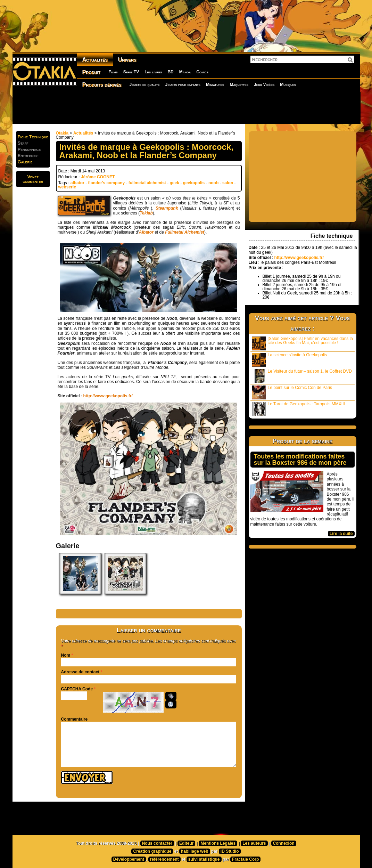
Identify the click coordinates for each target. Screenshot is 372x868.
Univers (127, 60)
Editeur (186, 843)
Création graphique (152, 851)
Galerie (25, 162)
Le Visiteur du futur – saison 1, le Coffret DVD (302, 376)
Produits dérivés (102, 85)
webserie (67, 187)
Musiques (288, 84)
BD (170, 72)
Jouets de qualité (144, 84)
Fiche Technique (33, 137)
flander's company (107, 183)
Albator (146, 232)
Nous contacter (157, 843)
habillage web (195, 851)
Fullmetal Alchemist (185, 232)
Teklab (146, 213)
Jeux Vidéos (264, 84)
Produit (92, 72)
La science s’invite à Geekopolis (290, 360)
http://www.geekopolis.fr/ (108, 396)
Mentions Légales (218, 843)
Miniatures (215, 84)
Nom (66, 655)
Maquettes (239, 84)
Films (113, 72)
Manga (185, 72)
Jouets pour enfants (183, 84)
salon (228, 183)
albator (77, 183)
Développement (129, 859)
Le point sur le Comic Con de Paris (292, 392)
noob (213, 183)
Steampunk (167, 208)
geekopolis (194, 183)
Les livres (153, 72)
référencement (164, 859)
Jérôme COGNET (98, 177)
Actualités (95, 60)
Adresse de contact (80, 672)
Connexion (284, 843)
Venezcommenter (33, 179)
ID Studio (230, 851)
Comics (202, 72)
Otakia (62, 133)
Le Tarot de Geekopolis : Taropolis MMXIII (299, 409)
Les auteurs (254, 843)
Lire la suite (341, 534)
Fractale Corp (245, 859)
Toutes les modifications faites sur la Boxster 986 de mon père (300, 460)
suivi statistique (204, 859)
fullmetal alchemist (147, 183)
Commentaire (75, 719)
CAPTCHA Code (77, 689)
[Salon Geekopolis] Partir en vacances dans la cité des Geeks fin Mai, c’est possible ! (303, 343)
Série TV (131, 72)
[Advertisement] (186, 108)
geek (175, 183)
